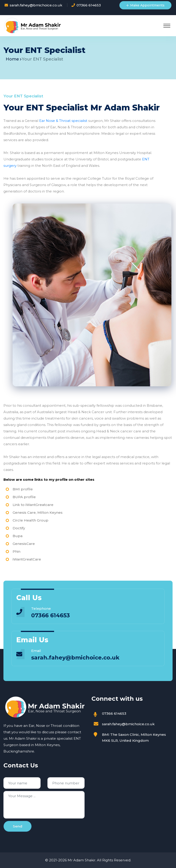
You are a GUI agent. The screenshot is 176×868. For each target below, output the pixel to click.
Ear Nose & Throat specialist (63, 121)
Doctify (19, 528)
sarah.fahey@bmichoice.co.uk (36, 5)
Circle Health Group (30, 520)
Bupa (18, 536)
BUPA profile (24, 497)
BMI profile (23, 489)
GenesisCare (24, 544)
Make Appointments (145, 5)
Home (12, 59)
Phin (16, 551)
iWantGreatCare (27, 559)
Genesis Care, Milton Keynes (38, 512)
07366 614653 (89, 5)
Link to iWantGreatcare (33, 505)
